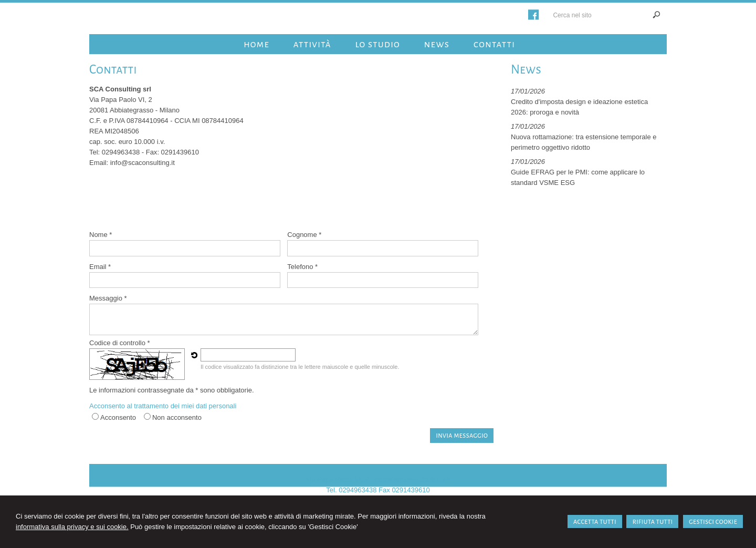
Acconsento (118, 417)
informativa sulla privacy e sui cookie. (72, 527)
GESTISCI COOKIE (713, 521)
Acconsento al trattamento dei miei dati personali (163, 406)
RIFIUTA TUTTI (652, 521)
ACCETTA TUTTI (595, 521)
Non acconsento (177, 417)
